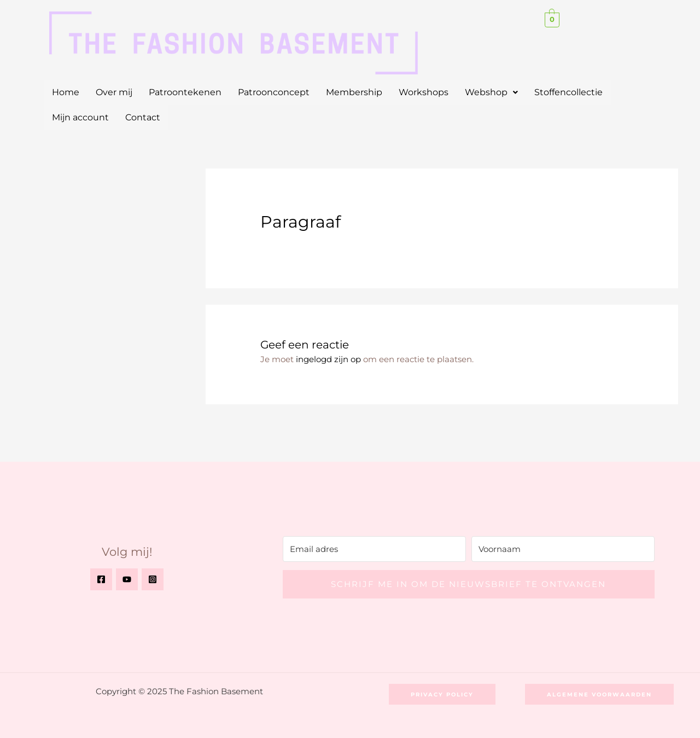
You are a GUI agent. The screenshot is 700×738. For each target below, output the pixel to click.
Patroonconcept (274, 92)
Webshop (491, 92)
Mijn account (80, 117)
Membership (354, 92)
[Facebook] (101, 579)
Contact (143, 117)
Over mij (114, 92)
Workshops (424, 92)
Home (66, 92)
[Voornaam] (563, 548)
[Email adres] (374, 548)
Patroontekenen (185, 92)
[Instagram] (153, 579)
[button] (491, 92)
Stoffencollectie (568, 92)
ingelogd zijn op (328, 359)
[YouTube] (127, 579)
